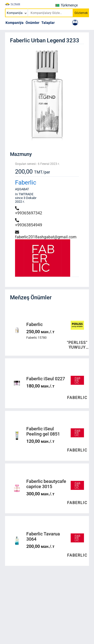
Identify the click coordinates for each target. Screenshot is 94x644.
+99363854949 (29, 223)
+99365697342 (29, 211)
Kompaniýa (15, 23)
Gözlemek (81, 13)
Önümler (32, 23)
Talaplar (48, 23)
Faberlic (26, 183)
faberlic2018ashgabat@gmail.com (46, 235)
